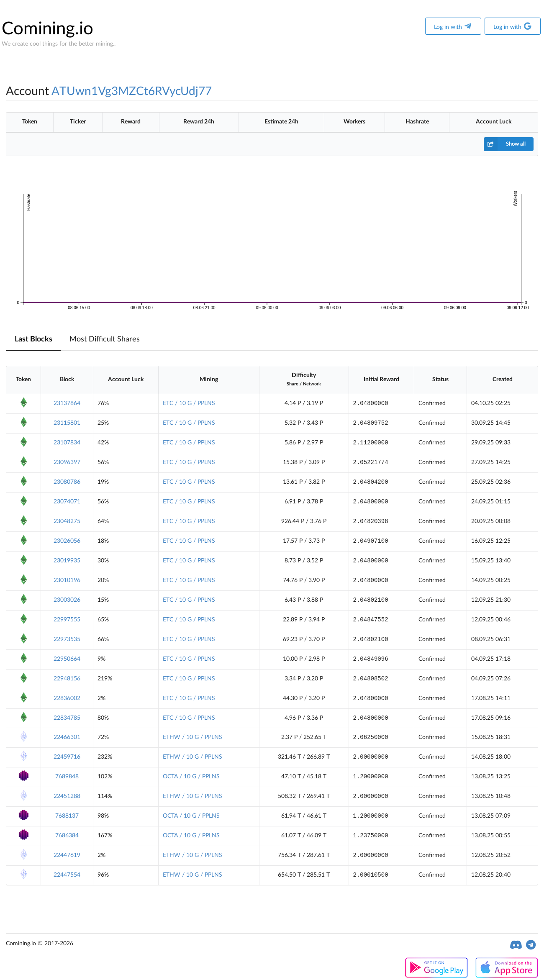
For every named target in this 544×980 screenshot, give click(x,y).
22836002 (67, 698)
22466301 (67, 737)
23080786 (67, 482)
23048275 (67, 521)
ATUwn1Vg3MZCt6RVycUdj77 (132, 91)
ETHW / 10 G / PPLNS (192, 737)
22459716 (67, 757)
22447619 (67, 855)
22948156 (67, 679)
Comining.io (47, 29)
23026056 (67, 541)
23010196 (67, 580)
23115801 (67, 423)
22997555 (67, 620)
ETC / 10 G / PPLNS (189, 403)
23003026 (67, 600)
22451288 (67, 796)
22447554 (67, 875)
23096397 (67, 462)
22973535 (67, 639)
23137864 (67, 403)
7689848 (67, 777)
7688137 (67, 816)
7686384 (67, 836)
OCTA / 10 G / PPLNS (191, 777)
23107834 (67, 443)
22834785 (67, 718)
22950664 (67, 659)
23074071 (67, 502)
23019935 (67, 561)
